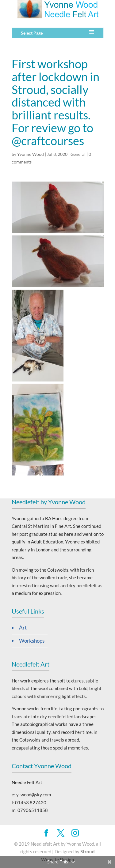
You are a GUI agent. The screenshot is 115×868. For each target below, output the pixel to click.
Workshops (32, 641)
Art (23, 628)
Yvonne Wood (31, 154)
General (78, 154)
